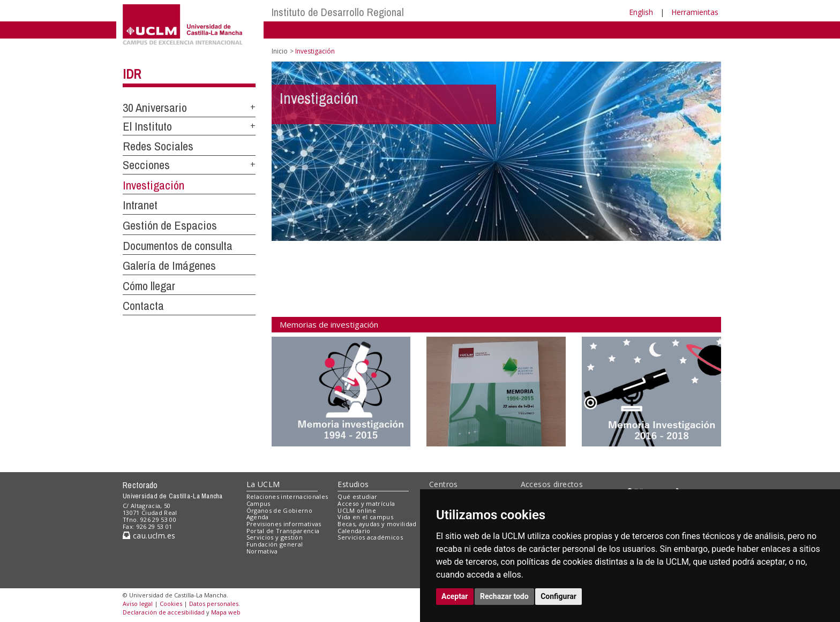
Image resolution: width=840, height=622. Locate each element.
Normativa (262, 551)
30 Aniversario (155, 108)
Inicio (280, 51)
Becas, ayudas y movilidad (377, 524)
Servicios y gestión (275, 537)
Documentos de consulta (178, 246)
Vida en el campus (365, 517)
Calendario (354, 531)
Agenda (258, 517)
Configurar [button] (558, 596)
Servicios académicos (370, 537)
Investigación (153, 185)
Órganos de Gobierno (279, 510)
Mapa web (226, 612)
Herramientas (695, 12)
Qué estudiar (357, 496)
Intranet (140, 205)
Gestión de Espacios (170, 225)
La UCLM (263, 484)
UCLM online (357, 510)
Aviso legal (138, 604)
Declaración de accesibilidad (164, 612)
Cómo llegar (149, 286)
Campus (258, 503)
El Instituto (147, 126)
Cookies (171, 604)
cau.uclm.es (149, 536)
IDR (132, 74)
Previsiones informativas (284, 524)
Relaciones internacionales (287, 496)
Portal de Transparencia (283, 531)
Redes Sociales (158, 146)
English (641, 12)
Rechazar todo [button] (504, 596)
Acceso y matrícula (366, 503)
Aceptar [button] (455, 596)
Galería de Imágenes (169, 266)
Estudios (353, 484)
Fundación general (275, 544)
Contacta (143, 306)
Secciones (146, 165)
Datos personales (214, 604)
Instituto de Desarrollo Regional (338, 12)
